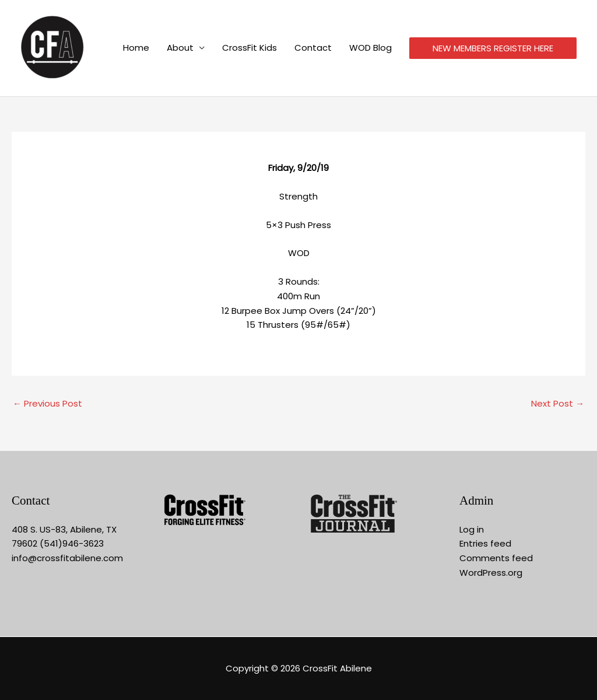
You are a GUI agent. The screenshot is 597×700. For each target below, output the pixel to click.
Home (136, 48)
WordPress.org (491, 573)
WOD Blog (371, 48)
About (180, 48)
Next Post (558, 403)
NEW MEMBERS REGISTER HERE (493, 49)
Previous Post (48, 403)
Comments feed (496, 558)
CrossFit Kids (250, 48)
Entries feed (485, 543)
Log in (472, 529)
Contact (313, 48)
